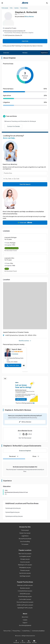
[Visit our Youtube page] (34, 641)
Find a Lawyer (25, 530)
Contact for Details (13, 126)
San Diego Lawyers (25, 576)
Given (36, 456)
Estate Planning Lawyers (25, 596)
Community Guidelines (38, 631)
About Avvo (25, 617)
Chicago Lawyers (25, 559)
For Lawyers (25, 544)
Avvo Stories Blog (25, 541)
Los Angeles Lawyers (25, 556)
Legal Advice (25, 536)
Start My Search (25, 184)
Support (25, 623)
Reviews (25, 53)
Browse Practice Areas (25, 539)
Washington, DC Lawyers (25, 565)
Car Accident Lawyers (25, 599)
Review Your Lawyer (25, 533)
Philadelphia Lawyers (25, 567)
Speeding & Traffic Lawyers (25, 608)
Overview (6, 53)
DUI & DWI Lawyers (25, 594)
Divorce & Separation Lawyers (25, 602)
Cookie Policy (26, 631)
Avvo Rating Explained (25, 625)
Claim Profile (25, 41)
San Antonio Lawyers (25, 573)
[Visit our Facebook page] (17, 641)
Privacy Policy (16, 631)
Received (14, 456)
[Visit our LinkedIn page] (29, 641)
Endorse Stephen (25, 451)
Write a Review (29, 16)
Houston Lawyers (25, 562)
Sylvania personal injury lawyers (14, 516)
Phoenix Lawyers (25, 570)
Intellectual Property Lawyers (25, 605)
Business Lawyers (25, 588)
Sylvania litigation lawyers (13, 512)
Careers (25, 620)
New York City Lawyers (25, 554)
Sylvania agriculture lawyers (13, 508)
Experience (44, 53)
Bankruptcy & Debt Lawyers (25, 585)
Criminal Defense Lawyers (25, 591)
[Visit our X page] (23, 641)
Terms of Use (7, 631)
